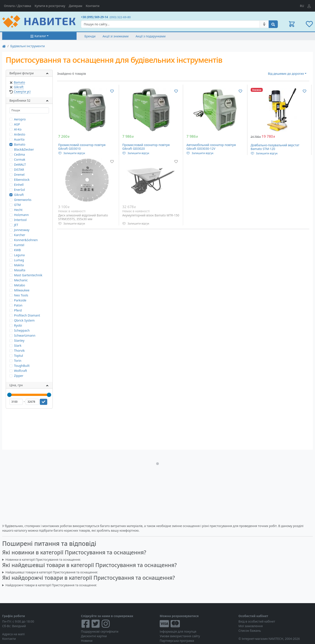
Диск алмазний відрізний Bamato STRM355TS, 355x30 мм (83, 217)
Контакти (93, 6)
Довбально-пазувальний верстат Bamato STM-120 (275, 147)
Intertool (20, 220)
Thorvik (19, 351)
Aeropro (20, 119)
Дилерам (75, 6)
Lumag (19, 260)
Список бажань (250, 631)
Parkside (20, 300)
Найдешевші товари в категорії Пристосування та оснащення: (52, 572)
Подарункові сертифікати (100, 631)
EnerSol (19, 190)
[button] (292, 24)
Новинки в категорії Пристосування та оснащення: (43, 560)
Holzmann (21, 215)
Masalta (20, 270)
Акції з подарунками (151, 36)
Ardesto (20, 134)
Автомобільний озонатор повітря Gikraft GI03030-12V (211, 147)
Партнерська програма (177, 641)
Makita (19, 265)
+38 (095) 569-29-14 (94, 17)
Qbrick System (24, 320)
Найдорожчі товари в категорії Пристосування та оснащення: (51, 585)
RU (302, 6)
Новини (87, 641)
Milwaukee (22, 290)
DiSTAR (19, 170)
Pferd (18, 310)
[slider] (9, 395)
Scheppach (22, 330)
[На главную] (4, 46)
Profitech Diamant (27, 315)
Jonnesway (22, 230)
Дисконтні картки (94, 636)
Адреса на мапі (13, 634)
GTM (17, 205)
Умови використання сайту (180, 636)
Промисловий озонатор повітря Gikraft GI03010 (82, 147)
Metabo (20, 285)
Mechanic (21, 280)
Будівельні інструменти (27, 46)
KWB (17, 250)
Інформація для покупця (178, 631)
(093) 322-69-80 (120, 17)
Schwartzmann (25, 335)
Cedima (19, 154)
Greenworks (23, 200)
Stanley (19, 340)
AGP (17, 124)
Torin (18, 361)
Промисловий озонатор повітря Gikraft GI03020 (146, 147)
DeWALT (20, 164)
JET (16, 225)
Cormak (20, 159)
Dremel (19, 175)
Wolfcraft (21, 371)
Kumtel (19, 245)
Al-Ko (18, 129)
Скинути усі (22, 91)
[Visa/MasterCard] (197, 624)
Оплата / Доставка (17, 6)
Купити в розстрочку (50, 6)
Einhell (19, 185)
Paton (18, 305)
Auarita (19, 139)
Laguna (19, 255)
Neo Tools (21, 295)
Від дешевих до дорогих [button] (286, 74)
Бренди (90, 36)
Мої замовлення (251, 626)
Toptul (18, 356)
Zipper (19, 376)
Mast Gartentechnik (28, 275)
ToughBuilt (22, 366)
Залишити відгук (74, 153)
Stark (18, 345)
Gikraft (19, 87)
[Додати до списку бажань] (112, 91)
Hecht (18, 210)
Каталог (38, 36)
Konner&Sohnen (26, 240)
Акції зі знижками (116, 36)
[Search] (170, 24)
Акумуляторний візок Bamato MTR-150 (151, 215)
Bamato (19, 82)
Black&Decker (24, 149)
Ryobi (18, 325)
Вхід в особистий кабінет (257, 621)
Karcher (20, 235)
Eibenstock (22, 180)
